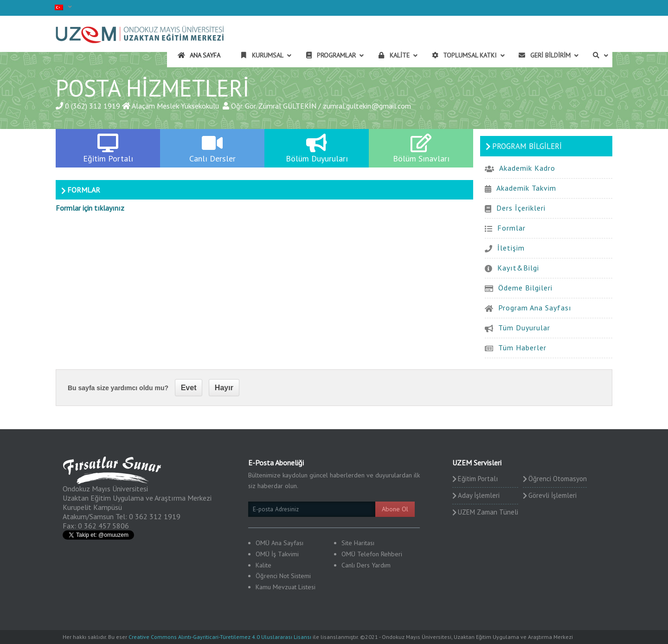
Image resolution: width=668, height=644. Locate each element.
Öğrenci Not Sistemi (283, 576)
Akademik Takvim (526, 188)
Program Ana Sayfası (535, 308)
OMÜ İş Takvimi (277, 554)
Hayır (224, 388)
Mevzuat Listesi (294, 587)
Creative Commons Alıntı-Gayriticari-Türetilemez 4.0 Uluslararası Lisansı (220, 637)
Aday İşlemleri (479, 495)
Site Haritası (358, 543)
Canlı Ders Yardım (366, 565)
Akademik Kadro (527, 168)
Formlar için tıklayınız (90, 208)
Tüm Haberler (522, 348)
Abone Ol (395, 509)
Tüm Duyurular (524, 328)
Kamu (263, 587)
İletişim (511, 248)
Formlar (511, 228)
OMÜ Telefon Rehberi (372, 554)
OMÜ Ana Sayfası (279, 543)
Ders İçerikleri (521, 208)
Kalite (263, 565)
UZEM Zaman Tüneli (488, 512)
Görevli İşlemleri (552, 495)
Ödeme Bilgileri (525, 288)
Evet (189, 388)
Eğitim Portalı (478, 479)
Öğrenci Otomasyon (558, 479)
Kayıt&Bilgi (518, 268)
